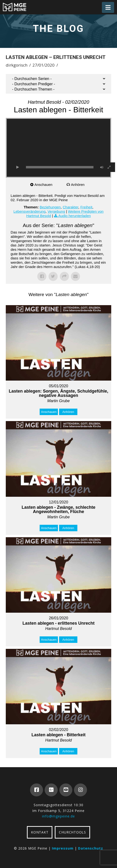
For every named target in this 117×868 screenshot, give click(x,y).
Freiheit (86, 207)
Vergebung (56, 211)
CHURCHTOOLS (72, 832)
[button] (108, 7)
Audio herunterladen (75, 216)
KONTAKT (40, 832)
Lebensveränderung (29, 211)
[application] (58, 148)
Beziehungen (50, 207)
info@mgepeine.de (58, 816)
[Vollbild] (109, 167)
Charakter (71, 207)
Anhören (78, 185)
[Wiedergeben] (18, 167)
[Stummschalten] (102, 167)
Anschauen (43, 185)
